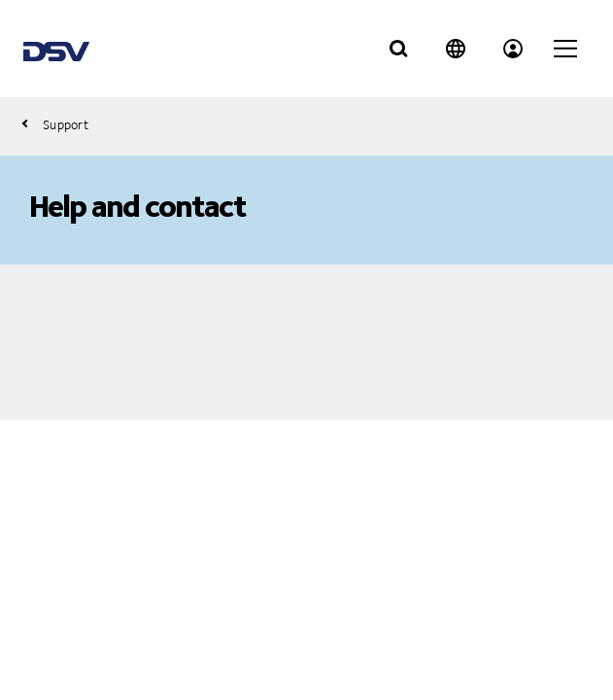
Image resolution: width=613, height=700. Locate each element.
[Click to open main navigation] (565, 49)
